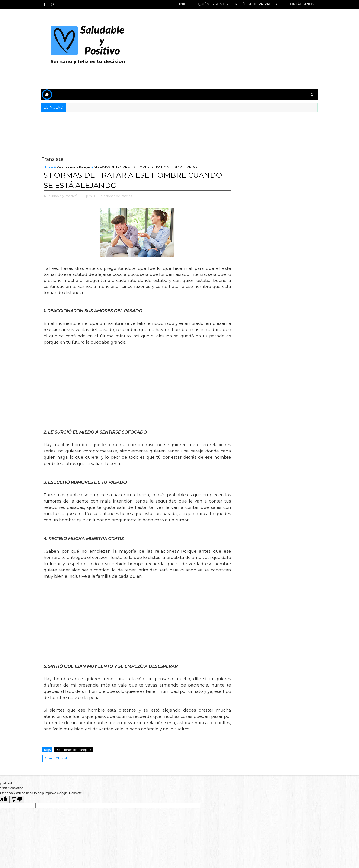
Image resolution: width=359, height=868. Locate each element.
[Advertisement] (231, 49)
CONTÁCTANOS (298, 4)
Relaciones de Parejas (76, 167)
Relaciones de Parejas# (76, 749)
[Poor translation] (17, 799)
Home (51, 167)
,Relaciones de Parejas (117, 196)
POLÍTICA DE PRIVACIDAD (255, 4)
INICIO (182, 4)
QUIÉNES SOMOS (210, 4)
